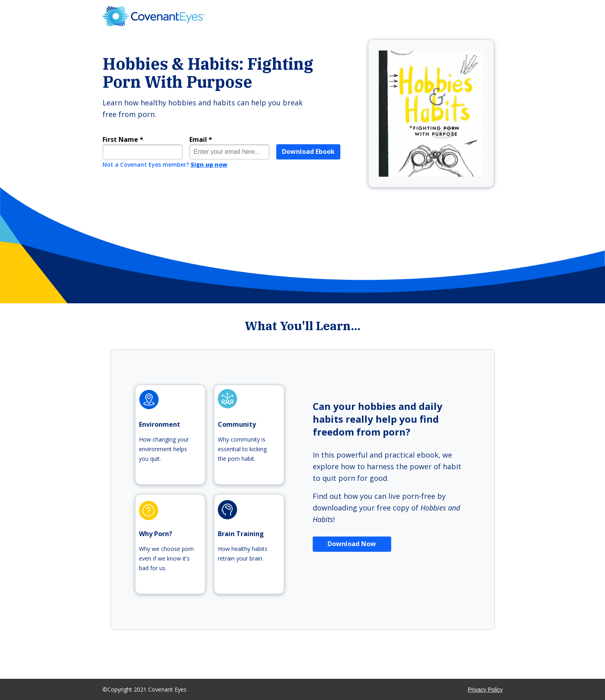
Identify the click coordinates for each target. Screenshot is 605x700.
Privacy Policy (485, 690)
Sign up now (209, 164)
